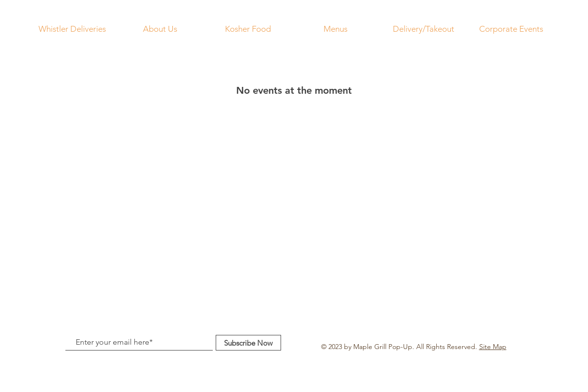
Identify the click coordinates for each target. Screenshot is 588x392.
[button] (336, 29)
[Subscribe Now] (248, 343)
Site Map (493, 347)
